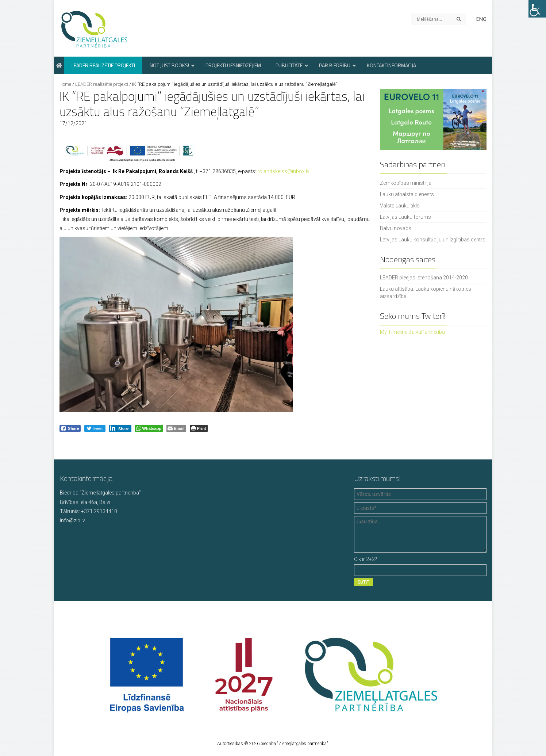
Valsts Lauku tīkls (400, 206)
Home (65, 84)
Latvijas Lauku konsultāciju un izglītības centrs (433, 240)
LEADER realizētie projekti (102, 84)
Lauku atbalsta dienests (407, 194)
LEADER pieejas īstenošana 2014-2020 (424, 278)
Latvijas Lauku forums (405, 217)
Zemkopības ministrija (406, 183)
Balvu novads (396, 228)
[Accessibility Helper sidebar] (537, 9)
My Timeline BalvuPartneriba (412, 332)
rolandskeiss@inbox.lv (283, 171)
